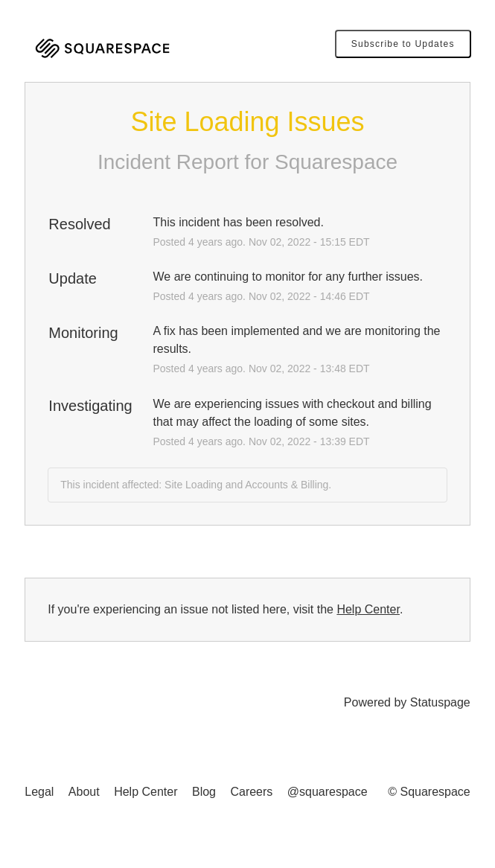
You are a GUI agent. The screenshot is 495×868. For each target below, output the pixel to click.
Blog (204, 792)
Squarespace (336, 162)
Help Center (368, 609)
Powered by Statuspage (407, 702)
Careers (251, 792)
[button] (403, 44)
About (84, 792)
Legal (39, 792)
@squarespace (328, 792)
